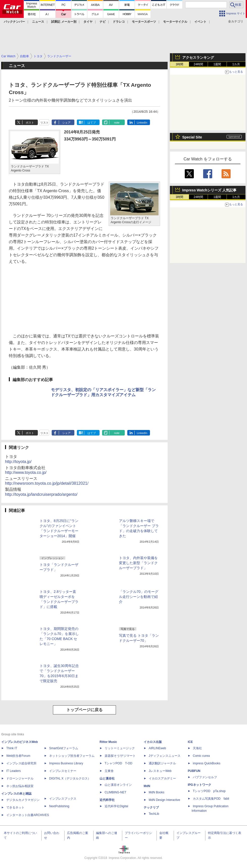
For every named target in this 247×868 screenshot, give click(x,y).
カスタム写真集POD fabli (211, 799)
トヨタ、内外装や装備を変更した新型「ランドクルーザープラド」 (138, 563)
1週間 (217, 64)
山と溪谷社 (107, 778)
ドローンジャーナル (20, 778)
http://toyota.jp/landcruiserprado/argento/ (41, 494)
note (117, 123)
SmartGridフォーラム (64, 748)
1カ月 (236, 64)
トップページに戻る (84, 710)
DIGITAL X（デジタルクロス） (70, 778)
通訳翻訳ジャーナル (162, 763)
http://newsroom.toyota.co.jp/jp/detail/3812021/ (47, 483)
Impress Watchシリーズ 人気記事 (209, 190)
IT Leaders (13, 771)
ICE (190, 742)
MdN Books (157, 792)
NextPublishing (59, 806)
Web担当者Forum (18, 756)
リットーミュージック (120, 748)
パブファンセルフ (205, 777)
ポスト (30, 123)
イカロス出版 (153, 742)
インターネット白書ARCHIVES (28, 815)
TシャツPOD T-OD (118, 763)
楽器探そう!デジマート (120, 756)
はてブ (92, 123)
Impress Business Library (66, 763)
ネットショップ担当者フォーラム (72, 756)
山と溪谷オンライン (118, 785)
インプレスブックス (63, 799)
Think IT (12, 748)
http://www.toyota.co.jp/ (26, 472)
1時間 (180, 64)
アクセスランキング (198, 57)
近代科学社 (107, 800)
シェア (66, 123)
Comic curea (201, 756)
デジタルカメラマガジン (23, 800)
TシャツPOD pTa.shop (209, 791)
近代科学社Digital (116, 806)
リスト (44, 123)
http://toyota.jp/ (18, 462)
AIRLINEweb (157, 748)
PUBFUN (194, 771)
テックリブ (151, 807)
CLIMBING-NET (115, 792)
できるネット (15, 807)
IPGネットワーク (199, 785)
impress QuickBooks (207, 763)
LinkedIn (142, 123)
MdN (147, 786)
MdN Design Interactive (164, 800)
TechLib (154, 814)
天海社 (197, 748)
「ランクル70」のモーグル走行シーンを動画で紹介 (139, 597)
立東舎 (109, 771)
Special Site (192, 137)
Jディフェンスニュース (165, 756)
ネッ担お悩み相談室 (20, 786)
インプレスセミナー (63, 771)
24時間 (198, 64)
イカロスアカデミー (162, 778)
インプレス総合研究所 (21, 763)
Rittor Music (108, 742)
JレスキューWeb (160, 771)
